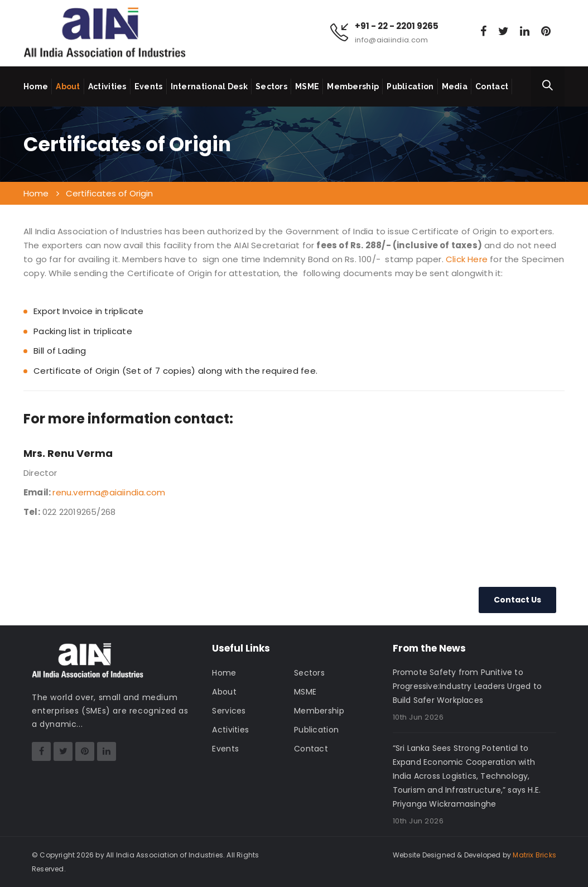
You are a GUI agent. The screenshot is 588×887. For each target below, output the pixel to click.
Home (36, 86)
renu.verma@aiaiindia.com (109, 492)
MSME (307, 86)
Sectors (271, 86)
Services (229, 711)
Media (455, 86)
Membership (353, 86)
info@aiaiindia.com (391, 40)
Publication (410, 86)
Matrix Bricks (534, 855)
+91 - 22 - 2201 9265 (397, 26)
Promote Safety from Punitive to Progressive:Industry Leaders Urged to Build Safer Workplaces (467, 686)
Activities (107, 86)
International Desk (209, 86)
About (68, 86)
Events (149, 86)
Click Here (467, 259)
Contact (492, 86)
